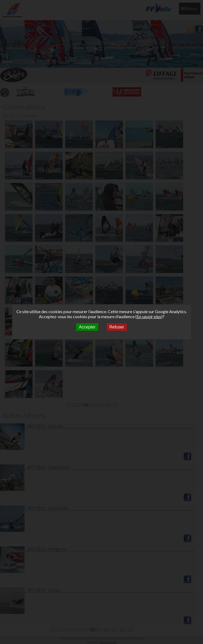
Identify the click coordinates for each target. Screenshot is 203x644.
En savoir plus (149, 316)
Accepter (87, 327)
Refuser (117, 327)
